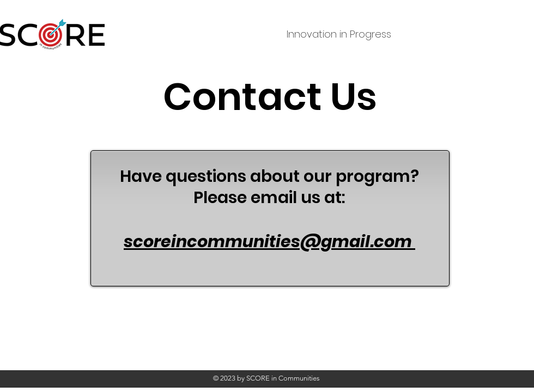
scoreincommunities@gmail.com (268, 242)
